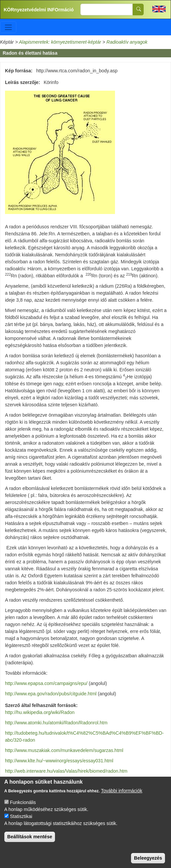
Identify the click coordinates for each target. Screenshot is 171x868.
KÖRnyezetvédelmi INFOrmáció (39, 10)
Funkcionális (23, 808)
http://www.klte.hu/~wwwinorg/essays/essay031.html (59, 761)
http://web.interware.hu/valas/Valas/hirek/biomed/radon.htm (66, 771)
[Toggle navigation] (8, 27)
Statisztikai (21, 822)
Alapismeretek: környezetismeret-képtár (60, 42)
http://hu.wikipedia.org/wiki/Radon (40, 712)
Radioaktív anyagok (127, 42)
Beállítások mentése (30, 842)
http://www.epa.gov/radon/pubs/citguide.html (51, 694)
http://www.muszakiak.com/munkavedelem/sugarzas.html (64, 750)
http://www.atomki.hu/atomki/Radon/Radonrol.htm (56, 723)
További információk (122, 796)
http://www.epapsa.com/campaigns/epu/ (46, 683)
